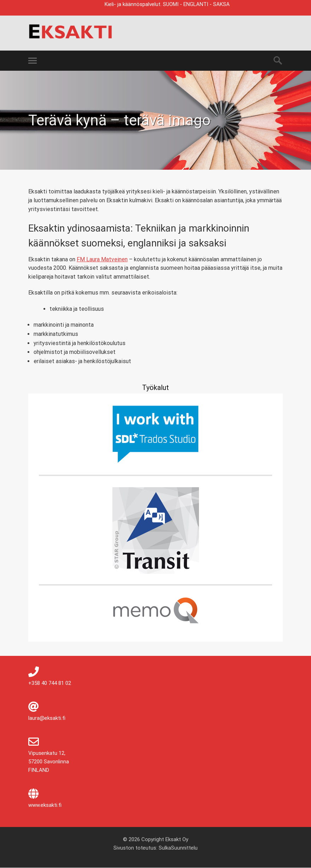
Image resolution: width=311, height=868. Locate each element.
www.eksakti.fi (45, 805)
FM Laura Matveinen (102, 259)
